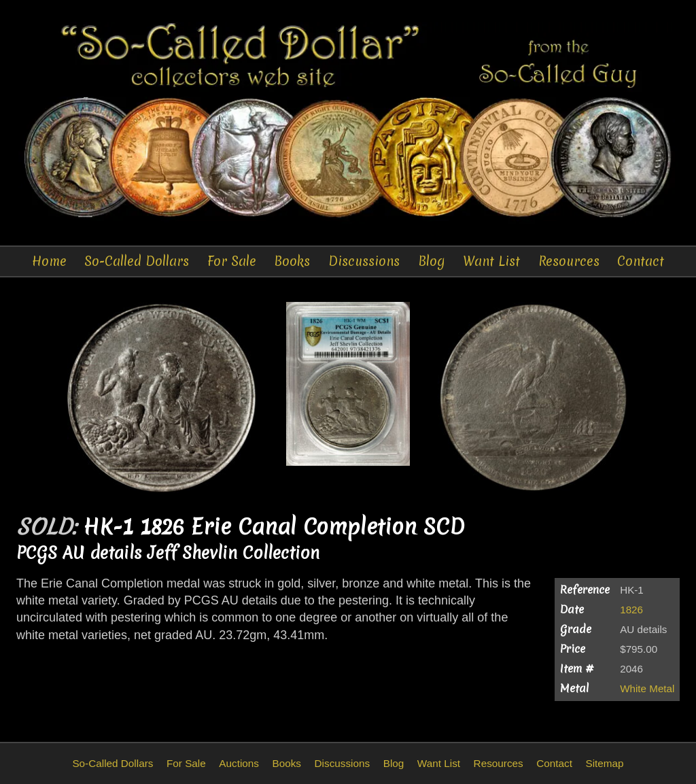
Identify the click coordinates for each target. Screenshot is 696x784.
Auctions (239, 763)
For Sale (232, 261)
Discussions (364, 261)
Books (292, 261)
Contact (641, 261)
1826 (631, 610)
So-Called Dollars (137, 261)
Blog (432, 261)
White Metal (647, 688)
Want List (491, 261)
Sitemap (604, 763)
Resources (569, 261)
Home (49, 261)
